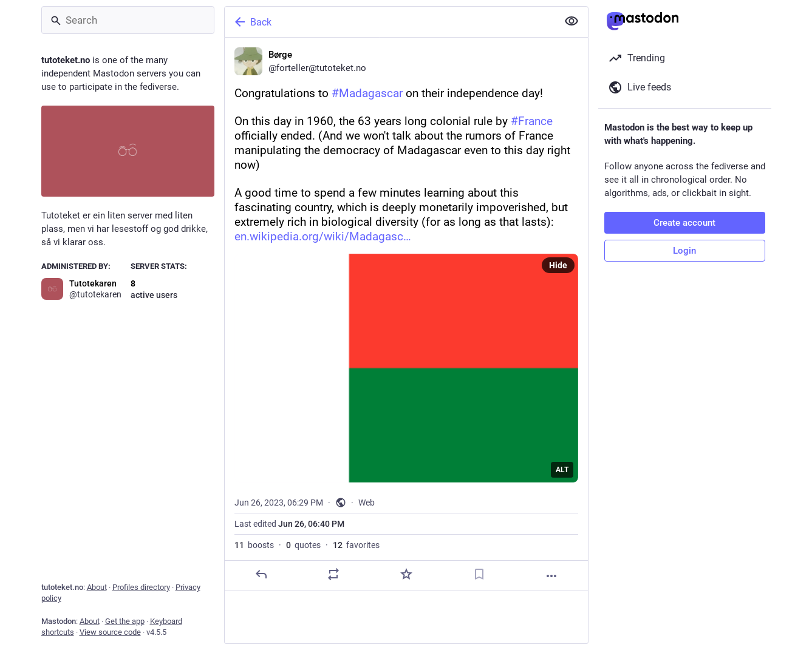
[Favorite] (406, 574)
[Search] (128, 20)
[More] (551, 576)
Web (367, 503)
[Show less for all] (571, 21)
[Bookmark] (479, 574)
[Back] (390, 22)
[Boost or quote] (333, 574)
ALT (562, 470)
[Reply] (261, 574)
